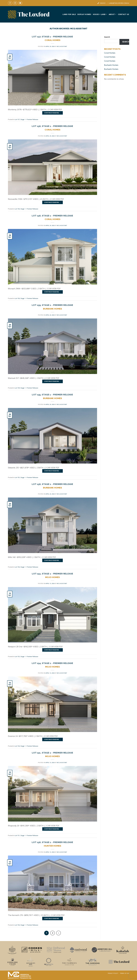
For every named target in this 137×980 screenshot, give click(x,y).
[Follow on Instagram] (15, 3)
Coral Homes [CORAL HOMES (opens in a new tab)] (53, 40)
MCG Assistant (79, 29)
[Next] (59, 933)
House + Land (100, 14)
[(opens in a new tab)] (53, 77)
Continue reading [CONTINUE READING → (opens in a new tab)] (53, 113)
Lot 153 (36, 574)
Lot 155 (36, 395)
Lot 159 (36, 305)
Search (107, 37)
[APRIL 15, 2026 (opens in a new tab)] (50, 583)
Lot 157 (36, 37)
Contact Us (124, 14)
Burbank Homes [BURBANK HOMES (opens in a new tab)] (53, 309)
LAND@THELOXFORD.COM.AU (119, 3)
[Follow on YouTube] (20, 3)
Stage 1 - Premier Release (57, 37)
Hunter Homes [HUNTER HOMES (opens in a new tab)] (53, 846)
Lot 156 (36, 126)
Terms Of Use (125, 973)
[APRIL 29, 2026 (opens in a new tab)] (50, 46)
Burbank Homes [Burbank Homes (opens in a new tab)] (111, 65)
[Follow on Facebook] (10, 3)
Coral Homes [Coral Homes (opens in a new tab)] (110, 53)
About (113, 14)
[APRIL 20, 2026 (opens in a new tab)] (50, 315)
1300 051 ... (103, 3)
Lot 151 (36, 753)
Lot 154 (36, 663)
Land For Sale (69, 14)
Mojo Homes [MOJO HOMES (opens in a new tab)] (52, 577)
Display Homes (84, 14)
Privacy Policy (113, 973)
